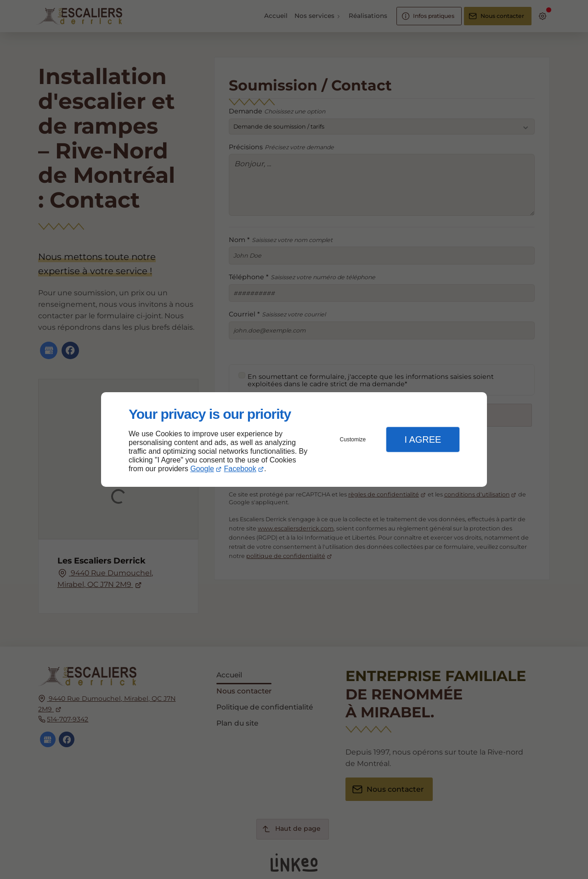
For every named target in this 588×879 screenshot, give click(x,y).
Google (202, 469)
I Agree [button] (423, 439)
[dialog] (294, 440)
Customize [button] (353, 439)
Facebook (240, 469)
